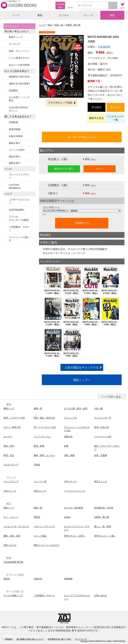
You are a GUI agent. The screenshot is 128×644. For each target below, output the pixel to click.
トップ (16, 15)
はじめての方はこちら (82, 137)
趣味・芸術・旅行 (12, 536)
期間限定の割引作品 (19, 77)
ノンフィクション (42, 437)
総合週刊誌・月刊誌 (104, 508)
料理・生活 (9, 455)
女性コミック (40, 491)
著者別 (7, 579)
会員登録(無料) (17, 210)
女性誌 (67, 517)
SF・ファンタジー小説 (45, 427)
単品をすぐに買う (64, 169)
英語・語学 (9, 446)
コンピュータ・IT (103, 418)
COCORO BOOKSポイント (19, 109)
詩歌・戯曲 (69, 455)
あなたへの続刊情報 (19, 65)
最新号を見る (96, 118)
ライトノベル (70, 418)
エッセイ (8, 437)
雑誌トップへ (82, 380)
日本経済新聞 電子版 (13, 562)
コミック (88, 15)
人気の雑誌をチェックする (82, 367)
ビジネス (64, 15)
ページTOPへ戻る (111, 397)
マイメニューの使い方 (19, 239)
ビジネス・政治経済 (74, 508)
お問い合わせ (101, 596)
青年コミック (101, 482)
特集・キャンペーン (19, 51)
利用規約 (9, 639)
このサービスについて (19, 201)
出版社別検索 (16, 136)
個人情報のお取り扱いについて (30, 639)
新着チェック (16, 37)
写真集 (37, 465)
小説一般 (98, 408)
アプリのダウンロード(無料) (19, 218)
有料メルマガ (10, 545)
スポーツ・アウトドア (44, 526)
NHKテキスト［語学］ (75, 536)
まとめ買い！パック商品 (19, 99)
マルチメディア (11, 465)
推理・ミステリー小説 (14, 418)
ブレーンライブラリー (19, 176)
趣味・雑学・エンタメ (44, 455)
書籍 (40, 15)
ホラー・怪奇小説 (12, 427)
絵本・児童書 (101, 455)
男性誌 (37, 517)
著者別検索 (15, 129)
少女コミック (10, 491)
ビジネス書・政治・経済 (76, 408)
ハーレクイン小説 (103, 437)
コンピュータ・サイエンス (16, 526)
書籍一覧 (38, 408)
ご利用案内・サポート (19, 229)
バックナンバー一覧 (115, 118)
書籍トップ (9, 408)
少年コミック (70, 482)
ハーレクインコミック (75, 491)
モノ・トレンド (11, 517)
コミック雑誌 (40, 536)
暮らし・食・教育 (103, 526)
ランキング (15, 44)
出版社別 (38, 579)
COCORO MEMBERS (15, 186)
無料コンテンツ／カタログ (46, 545)
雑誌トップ (9, 508)
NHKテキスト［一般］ (105, 536)
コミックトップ (11, 482)
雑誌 (112, 15)
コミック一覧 (40, 482)
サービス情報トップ (13, 596)
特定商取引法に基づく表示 (59, 639)
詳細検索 (13, 122)
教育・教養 (39, 446)
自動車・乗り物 (73, 25)
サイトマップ (81, 639)
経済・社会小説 (102, 427)
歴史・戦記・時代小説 (44, 418)
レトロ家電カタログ (19, 58)
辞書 (66, 446)
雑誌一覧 (59, 25)
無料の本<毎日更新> (19, 84)
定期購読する (82, 223)
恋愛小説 (68, 437)
